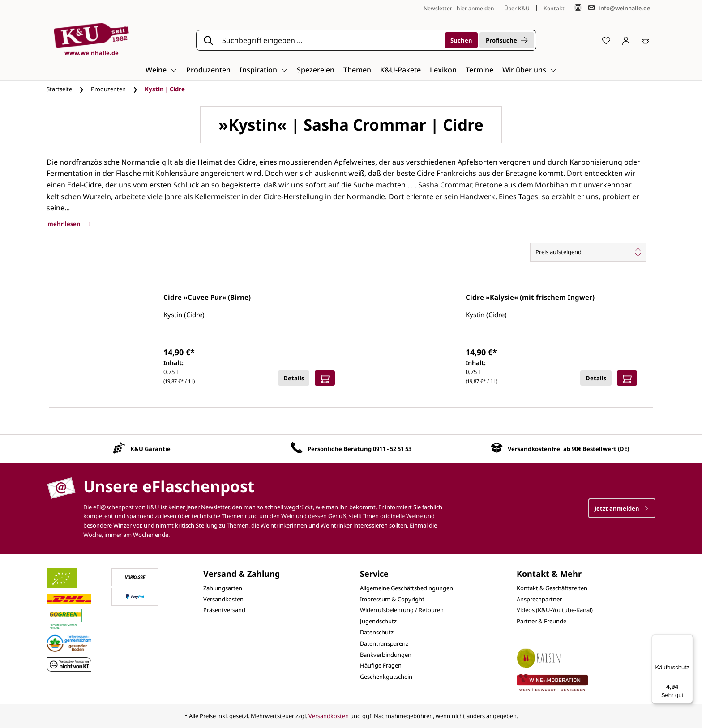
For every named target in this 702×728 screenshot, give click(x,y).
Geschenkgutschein (386, 677)
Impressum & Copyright (392, 599)
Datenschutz (377, 632)
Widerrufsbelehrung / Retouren (402, 610)
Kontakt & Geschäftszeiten (552, 588)
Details (294, 378)
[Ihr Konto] (626, 40)
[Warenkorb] (646, 40)
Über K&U (517, 8)
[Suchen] (461, 40)
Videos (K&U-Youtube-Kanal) (555, 610)
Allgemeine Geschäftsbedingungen (407, 588)
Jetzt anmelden (622, 508)
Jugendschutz (378, 621)
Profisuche (507, 40)
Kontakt (554, 8)
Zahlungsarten (223, 588)
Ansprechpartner (539, 599)
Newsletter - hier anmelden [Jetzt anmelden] (459, 8)
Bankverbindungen (386, 655)
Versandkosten (223, 599)
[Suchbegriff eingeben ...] (330, 40)
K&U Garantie (150, 449)
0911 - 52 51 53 (392, 449)
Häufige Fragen (381, 665)
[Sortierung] (588, 252)
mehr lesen (69, 224)
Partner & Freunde (541, 621)
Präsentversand (224, 610)
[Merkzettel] (606, 40)
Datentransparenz (384, 643)
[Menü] (688, 640)
